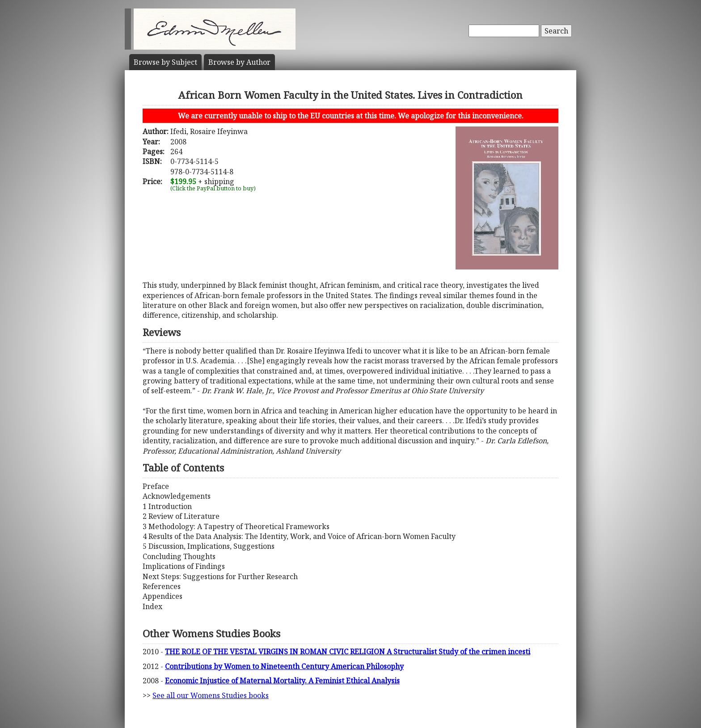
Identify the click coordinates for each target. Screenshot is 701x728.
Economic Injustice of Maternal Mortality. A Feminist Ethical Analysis (282, 681)
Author (239, 62)
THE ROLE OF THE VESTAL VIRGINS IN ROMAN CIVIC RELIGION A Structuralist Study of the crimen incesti (348, 652)
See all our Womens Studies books (211, 695)
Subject (165, 62)
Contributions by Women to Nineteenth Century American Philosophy (284, 666)
